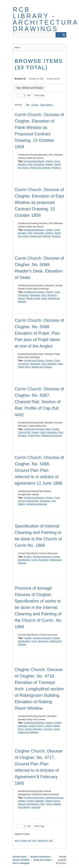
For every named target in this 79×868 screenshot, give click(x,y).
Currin (57, 161)
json (34, 841)
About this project (42, 860)
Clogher (49, 161)
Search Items (53, 79)
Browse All (20, 79)
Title (28, 105)
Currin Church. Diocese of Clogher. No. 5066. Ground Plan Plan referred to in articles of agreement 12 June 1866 (39, 470)
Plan (54, 501)
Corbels (48, 726)
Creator (35, 105)
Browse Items (20, 857)
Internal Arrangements (28, 501)
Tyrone (57, 729)
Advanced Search (58, 35)
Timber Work (24, 367)
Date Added (46, 105)
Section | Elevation (34, 729)
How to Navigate (21, 863)
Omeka (62, 863)
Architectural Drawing (34, 161)
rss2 (51, 841)
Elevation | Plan (25, 164)
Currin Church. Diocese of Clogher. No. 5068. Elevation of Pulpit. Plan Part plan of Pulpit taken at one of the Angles (39, 333)
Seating (22, 504)
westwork (36, 807)
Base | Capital (52, 429)
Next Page (39, 95)
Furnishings (23, 295)
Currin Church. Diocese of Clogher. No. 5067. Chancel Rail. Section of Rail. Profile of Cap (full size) (39, 402)
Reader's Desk (33, 298)
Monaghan (39, 164)
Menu (17, 47)
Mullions (49, 164)
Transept (48, 729)
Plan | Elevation (49, 364)
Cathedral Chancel (54, 798)
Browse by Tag (36, 79)
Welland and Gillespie (40, 168)
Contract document (42, 557)
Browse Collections (40, 857)
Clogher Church (36, 726)
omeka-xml (43, 841)
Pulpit (60, 364)
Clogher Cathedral (35, 801)
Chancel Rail (24, 432)
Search (64, 35)
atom (17, 841)
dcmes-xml (26, 841)
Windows (56, 168)
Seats (44, 298)
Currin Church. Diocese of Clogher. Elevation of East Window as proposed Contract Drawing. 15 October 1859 (39, 202)
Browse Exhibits (21, 860)
